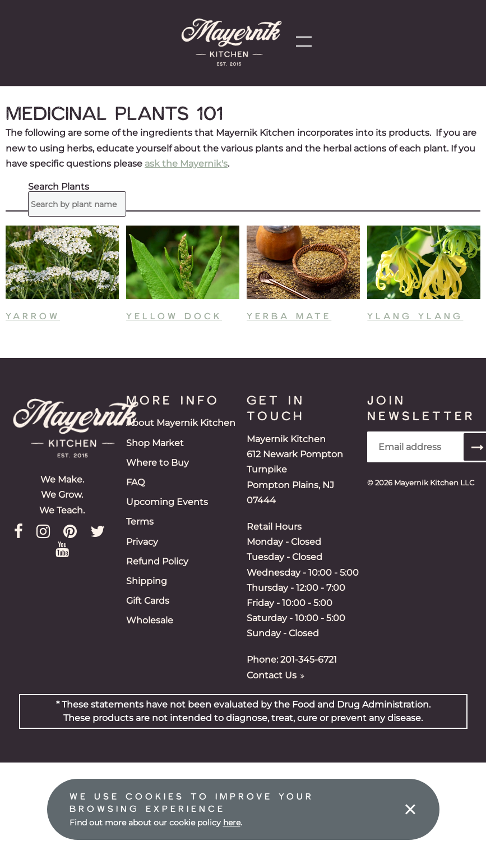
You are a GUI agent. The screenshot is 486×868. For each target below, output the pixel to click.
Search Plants (56, 187)
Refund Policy (157, 561)
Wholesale (150, 620)
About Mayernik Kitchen (181, 423)
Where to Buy (158, 463)
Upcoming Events (167, 502)
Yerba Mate (289, 316)
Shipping (147, 581)
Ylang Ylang (415, 316)
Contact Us (276, 675)
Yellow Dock (174, 316)
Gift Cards (148, 601)
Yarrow (33, 316)
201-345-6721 (309, 660)
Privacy (142, 542)
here (232, 823)
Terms (140, 522)
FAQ (135, 482)
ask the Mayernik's (186, 164)
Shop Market (155, 443)
